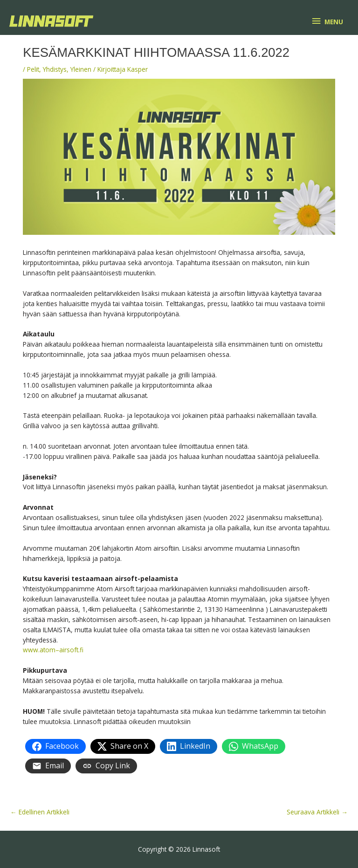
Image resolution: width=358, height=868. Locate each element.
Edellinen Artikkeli (40, 812)
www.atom (39, 650)
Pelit (33, 69)
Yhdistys (55, 69)
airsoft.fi (71, 650)
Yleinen (81, 69)
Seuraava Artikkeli (317, 812)
